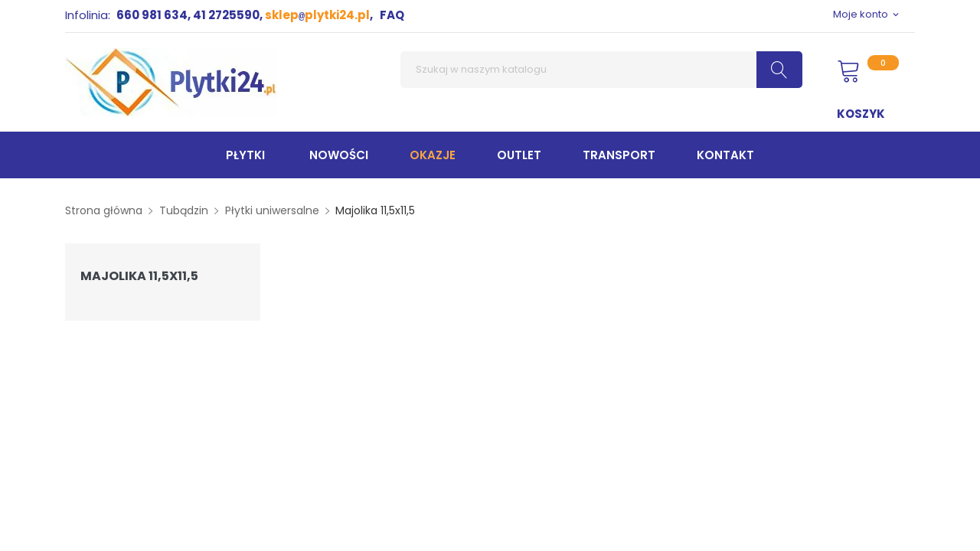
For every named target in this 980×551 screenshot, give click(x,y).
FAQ (392, 15)
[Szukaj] (601, 70)
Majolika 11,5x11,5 (139, 276)
